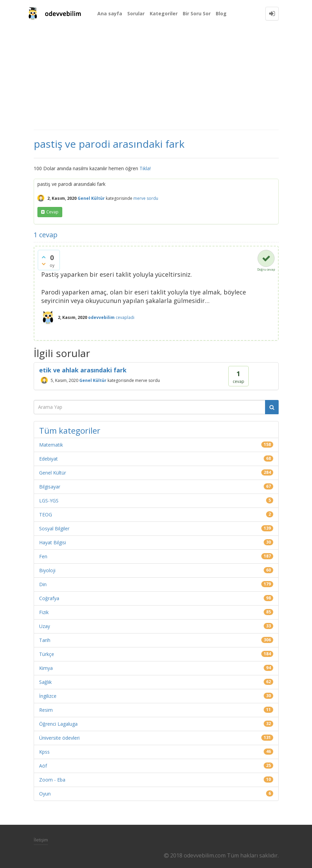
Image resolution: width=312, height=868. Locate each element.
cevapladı (125, 317)
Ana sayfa (110, 13)
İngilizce (48, 696)
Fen (43, 556)
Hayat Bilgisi (53, 542)
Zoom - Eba (52, 780)
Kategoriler (164, 13)
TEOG (46, 515)
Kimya (46, 668)
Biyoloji (47, 570)
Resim (46, 710)
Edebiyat (48, 459)
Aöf (43, 766)
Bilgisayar (50, 487)
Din (43, 584)
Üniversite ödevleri (59, 738)
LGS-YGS (49, 501)
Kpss (44, 752)
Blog (221, 13)
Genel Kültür (91, 198)
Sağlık (45, 682)
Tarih (45, 640)
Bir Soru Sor (197, 13)
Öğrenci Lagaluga (58, 724)
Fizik (44, 612)
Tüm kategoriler (70, 430)
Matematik (51, 445)
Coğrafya (49, 598)
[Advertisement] (156, 78)
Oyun (45, 794)
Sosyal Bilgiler (54, 528)
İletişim (41, 840)
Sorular (136, 13)
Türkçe (47, 654)
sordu (152, 198)
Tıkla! (145, 168)
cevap (52, 212)
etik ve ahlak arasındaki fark (83, 370)
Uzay (45, 626)
